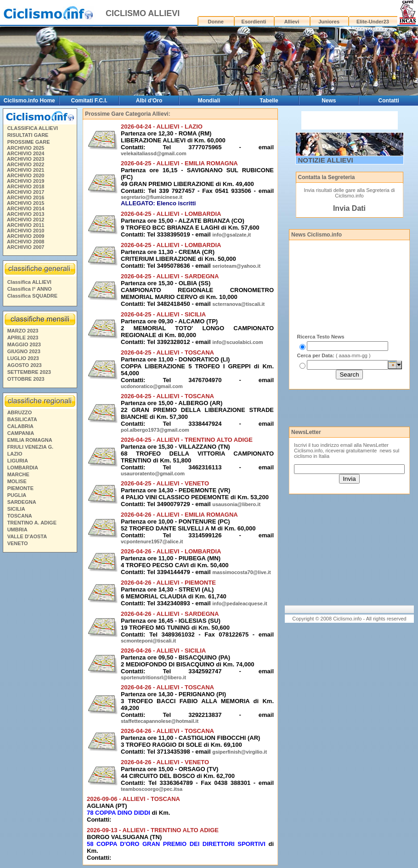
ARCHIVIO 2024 (25, 153)
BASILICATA (22, 419)
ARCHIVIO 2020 (25, 175)
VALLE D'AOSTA (27, 536)
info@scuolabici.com (237, 342)
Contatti (389, 101)
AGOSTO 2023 (25, 365)
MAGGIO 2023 (24, 344)
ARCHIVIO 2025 (25, 148)
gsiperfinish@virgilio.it (240, 752)
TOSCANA (20, 516)
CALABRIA (20, 426)
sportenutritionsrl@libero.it (153, 677)
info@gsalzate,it (232, 235)
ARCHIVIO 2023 (25, 159)
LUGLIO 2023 (23, 358)
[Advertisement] (40, 696)
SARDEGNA (22, 502)
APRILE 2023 (23, 338)
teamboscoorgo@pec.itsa (152, 789)
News (329, 101)
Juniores (329, 22)
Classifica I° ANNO (30, 289)
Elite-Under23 (373, 22)
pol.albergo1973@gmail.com (155, 430)
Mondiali (209, 101)
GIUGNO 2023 (24, 351)
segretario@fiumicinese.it (152, 197)
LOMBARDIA (23, 468)
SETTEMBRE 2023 (29, 372)
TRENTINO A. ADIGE (32, 523)
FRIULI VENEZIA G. (30, 447)
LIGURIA (18, 461)
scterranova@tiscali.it (238, 304)
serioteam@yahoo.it (236, 266)
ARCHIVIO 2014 (25, 209)
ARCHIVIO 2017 (25, 192)
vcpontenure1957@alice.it (152, 541)
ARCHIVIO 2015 (25, 203)
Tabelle (269, 101)
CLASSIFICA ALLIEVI (33, 128)
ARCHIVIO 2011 (25, 225)
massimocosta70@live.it (242, 572)
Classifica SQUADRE (32, 296)
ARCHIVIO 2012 (25, 220)
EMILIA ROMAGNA (30, 440)
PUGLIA (17, 495)
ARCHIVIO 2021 (25, 170)
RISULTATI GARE (28, 135)
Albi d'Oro (149, 101)
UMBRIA (17, 530)
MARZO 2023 (23, 331)
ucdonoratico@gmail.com (152, 386)
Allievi (292, 22)
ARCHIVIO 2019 (25, 181)
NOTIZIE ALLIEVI (326, 160)
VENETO (18, 543)
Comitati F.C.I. (89, 101)
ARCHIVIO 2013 (25, 214)
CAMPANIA (21, 433)
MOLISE (17, 481)
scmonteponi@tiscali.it (148, 641)
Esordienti (254, 22)
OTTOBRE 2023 (26, 379)
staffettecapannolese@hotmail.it (160, 721)
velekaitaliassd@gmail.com (154, 153)
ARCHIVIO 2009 (25, 236)
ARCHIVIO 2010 (25, 231)
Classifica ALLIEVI (29, 282)
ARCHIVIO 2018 (25, 186)
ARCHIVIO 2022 (25, 164)
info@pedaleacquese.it (240, 603)
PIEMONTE (20, 488)
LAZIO (15, 454)
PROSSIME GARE (29, 142)
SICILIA (16, 509)
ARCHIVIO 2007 (25, 247)
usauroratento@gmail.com (153, 473)
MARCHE (18, 474)
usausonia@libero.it (236, 504)
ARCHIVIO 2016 (25, 197)
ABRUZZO (20, 412)
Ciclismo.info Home (29, 101)
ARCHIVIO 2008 (25, 242)
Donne (216, 22)
